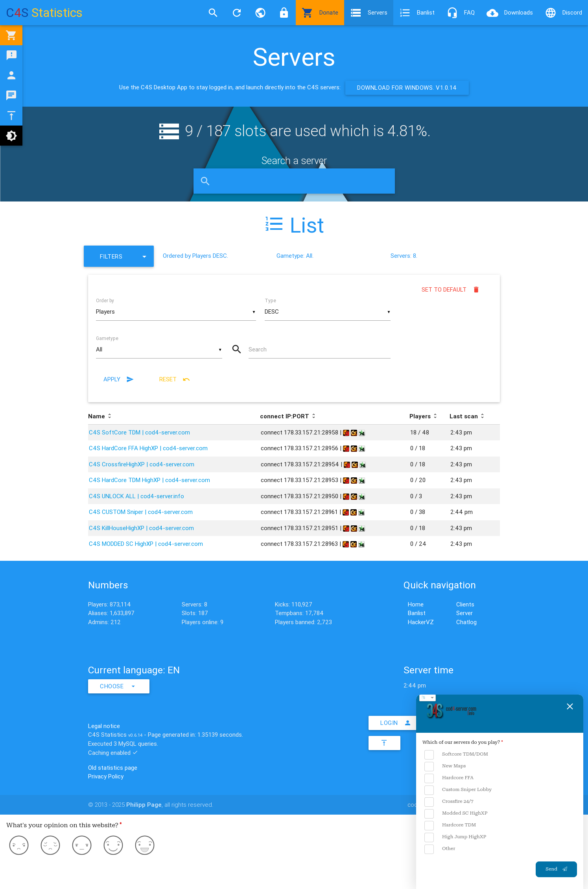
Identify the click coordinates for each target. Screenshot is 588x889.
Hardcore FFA (449, 778)
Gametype (107, 338)
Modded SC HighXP (456, 814)
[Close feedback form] (570, 706)
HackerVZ (421, 622)
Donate (320, 13)
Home (416, 604)
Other (440, 849)
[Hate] (19, 847)
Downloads (510, 13)
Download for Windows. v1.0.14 (407, 88)
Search (258, 349)
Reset (175, 379)
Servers (369, 13)
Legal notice (104, 726)
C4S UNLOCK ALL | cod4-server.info (136, 496)
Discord (563, 13)
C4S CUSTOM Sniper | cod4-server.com (141, 512)
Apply (119, 379)
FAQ (461, 13)
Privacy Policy (106, 776)
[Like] (113, 847)
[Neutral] (82, 847)
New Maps (445, 766)
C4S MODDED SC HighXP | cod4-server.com (146, 544)
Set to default (451, 290)
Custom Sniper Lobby (458, 790)
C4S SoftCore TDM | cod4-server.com (139, 432)
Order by (105, 300)
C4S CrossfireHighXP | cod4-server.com (142, 464)
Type (270, 300)
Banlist (417, 13)
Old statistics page (113, 768)
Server (465, 613)
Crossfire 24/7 (449, 802)
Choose (119, 686)
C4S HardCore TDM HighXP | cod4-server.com (149, 480)
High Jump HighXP (455, 837)
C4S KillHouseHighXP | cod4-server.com (141, 528)
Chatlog (466, 622)
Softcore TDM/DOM (456, 755)
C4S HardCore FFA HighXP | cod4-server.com (148, 448)
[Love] (145, 847)
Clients (465, 604)
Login (396, 723)
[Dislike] (50, 847)
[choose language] (428, 698)
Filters (125, 256)
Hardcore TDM (450, 825)
